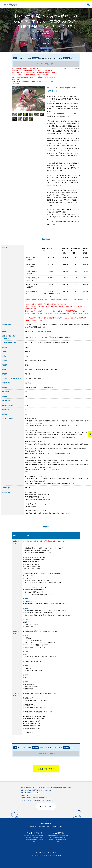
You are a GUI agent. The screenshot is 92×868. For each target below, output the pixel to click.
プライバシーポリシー (51, 853)
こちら (27, 472)
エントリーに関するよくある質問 (30, 793)
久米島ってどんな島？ (46, 769)
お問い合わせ (25, 795)
